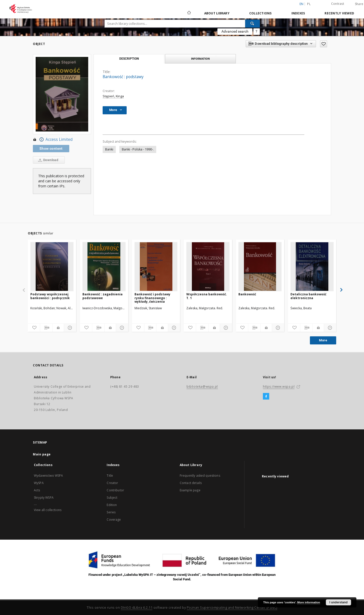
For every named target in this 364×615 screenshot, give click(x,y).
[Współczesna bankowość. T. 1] (208, 267)
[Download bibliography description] (46, 328)
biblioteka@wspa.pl (202, 387)
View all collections (48, 510)
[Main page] (189, 13)
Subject (112, 498)
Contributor (115, 490)
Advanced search (235, 31)
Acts (37, 490)
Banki (109, 149)
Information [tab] (200, 59)
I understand (338, 602)
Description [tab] (129, 59)
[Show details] (69, 328)
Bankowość (247, 294)
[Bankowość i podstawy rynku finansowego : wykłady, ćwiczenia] (156, 267)
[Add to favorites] (324, 44)
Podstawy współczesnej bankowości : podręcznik (50, 296)
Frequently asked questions (200, 476)
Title (110, 476)
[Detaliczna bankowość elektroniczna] (312, 267)
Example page (190, 490)
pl (309, 4)
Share (359, 4)
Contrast (338, 4)
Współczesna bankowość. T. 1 (207, 296)
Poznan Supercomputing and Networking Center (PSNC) (232, 608)
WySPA (39, 483)
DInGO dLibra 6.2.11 (137, 608)
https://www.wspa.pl (279, 387)
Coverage (114, 520)
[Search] (253, 24)
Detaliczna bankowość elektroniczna (308, 296)
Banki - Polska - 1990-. (138, 149)
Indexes (298, 13)
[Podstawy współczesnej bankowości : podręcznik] (52, 267)
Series (111, 512)
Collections (260, 13)
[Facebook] (266, 397)
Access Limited (53, 140)
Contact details (191, 483)
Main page (42, 454)
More (323, 340)
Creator (112, 483)
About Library (217, 13)
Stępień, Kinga (113, 96)
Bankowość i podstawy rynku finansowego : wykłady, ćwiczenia (152, 298)
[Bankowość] (260, 267)
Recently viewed (339, 13)
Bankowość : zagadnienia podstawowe (103, 296)
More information (309, 602)
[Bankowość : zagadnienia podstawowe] (104, 267)
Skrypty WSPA (44, 498)
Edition (112, 505)
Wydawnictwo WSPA (48, 476)
